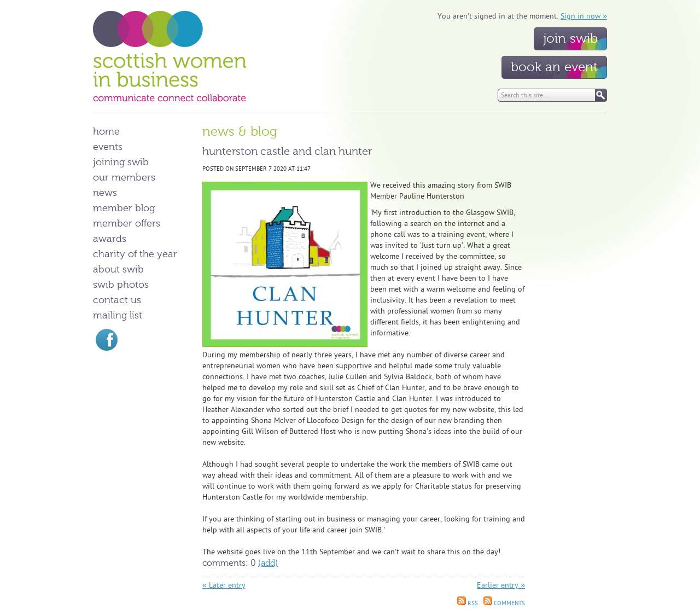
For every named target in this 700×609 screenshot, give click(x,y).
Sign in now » (584, 16)
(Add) (268, 563)
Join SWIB (570, 39)
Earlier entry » (501, 585)
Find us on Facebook (107, 340)
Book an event (554, 67)
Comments (504, 603)
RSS (468, 603)
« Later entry (224, 585)
